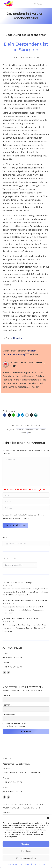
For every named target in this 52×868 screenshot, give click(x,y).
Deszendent (29, 430)
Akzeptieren (26, 844)
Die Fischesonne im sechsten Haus (32, 600)
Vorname (6, 695)
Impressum (41, 864)
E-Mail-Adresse (9, 714)
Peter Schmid (8, 600)
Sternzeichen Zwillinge (22, 582)
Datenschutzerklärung (28, 864)
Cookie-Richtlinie (13, 864)
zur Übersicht (16, 338)
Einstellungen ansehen (26, 858)
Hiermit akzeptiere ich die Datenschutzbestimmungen (14, 725)
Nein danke (26, 851)
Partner (43, 430)
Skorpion (24, 433)
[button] (48, 818)
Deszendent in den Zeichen (30, 425)
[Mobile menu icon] (47, 4)
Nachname (7, 705)
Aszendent (20, 430)
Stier (30, 433)
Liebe (37, 430)
